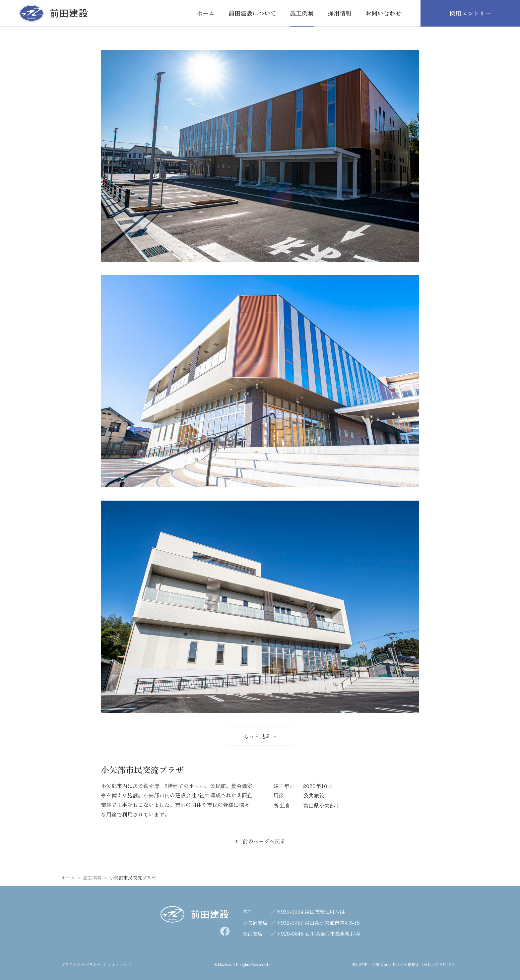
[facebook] (225, 931)
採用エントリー (470, 13)
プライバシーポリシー (81, 964)
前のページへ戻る (260, 841)
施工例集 (92, 878)
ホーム (68, 878)
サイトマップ (119, 964)
